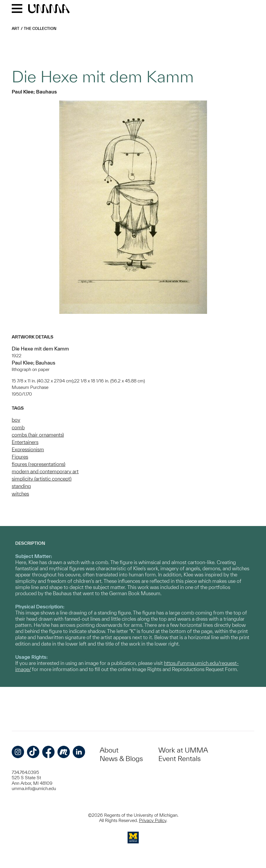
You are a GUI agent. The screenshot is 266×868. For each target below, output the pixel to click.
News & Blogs (121, 759)
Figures (20, 457)
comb (18, 427)
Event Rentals (179, 759)
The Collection (40, 29)
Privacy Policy (153, 820)
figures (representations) (39, 464)
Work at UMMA (183, 750)
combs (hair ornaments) (38, 435)
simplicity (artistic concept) (42, 479)
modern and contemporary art (45, 471)
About (109, 750)
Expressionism (28, 449)
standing (21, 486)
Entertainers (25, 442)
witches (20, 494)
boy (16, 420)
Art (16, 29)
